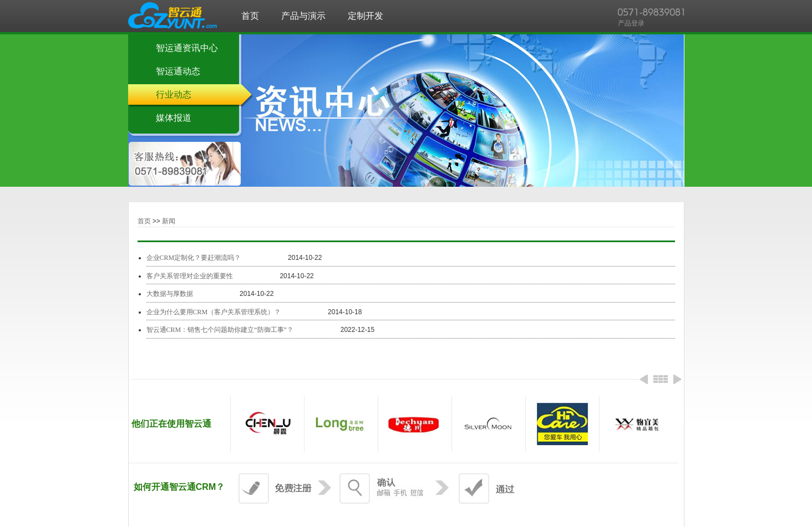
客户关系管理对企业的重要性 (190, 276)
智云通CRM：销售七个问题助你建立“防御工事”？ (220, 330)
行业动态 (174, 94)
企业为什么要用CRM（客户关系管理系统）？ (214, 312)
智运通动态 (178, 71)
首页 (144, 221)
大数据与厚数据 (171, 294)
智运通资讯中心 (187, 48)
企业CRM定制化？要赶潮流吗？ (194, 258)
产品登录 (631, 23)
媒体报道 (174, 118)
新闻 (169, 221)
